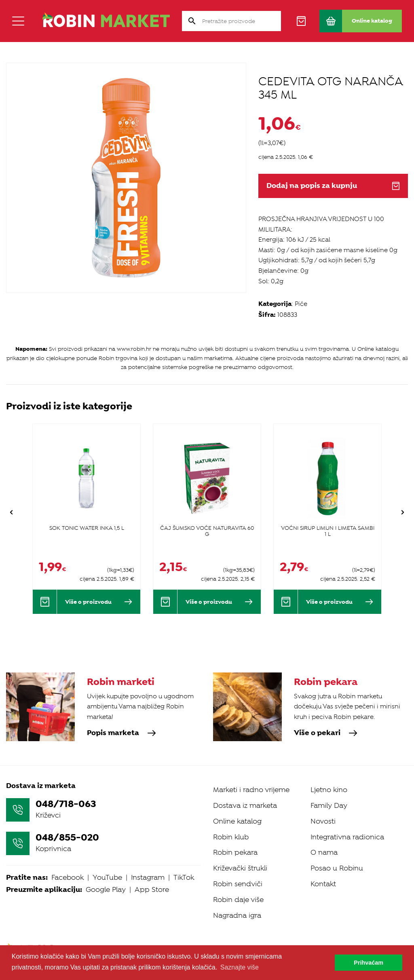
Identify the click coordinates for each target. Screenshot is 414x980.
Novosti (323, 821)
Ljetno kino (329, 790)
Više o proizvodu (99, 602)
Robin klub (231, 837)
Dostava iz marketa (245, 805)
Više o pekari (326, 733)
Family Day (329, 805)
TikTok (184, 877)
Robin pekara (235, 852)
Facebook (68, 877)
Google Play (106, 889)
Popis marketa (121, 733)
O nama (324, 852)
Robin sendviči (238, 884)
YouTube (107, 877)
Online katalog (237, 821)
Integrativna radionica (347, 837)
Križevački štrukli (240, 868)
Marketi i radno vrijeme (251, 790)
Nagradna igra (237, 915)
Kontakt (323, 884)
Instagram (148, 877)
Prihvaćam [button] (369, 963)
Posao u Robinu (337, 868)
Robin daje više (238, 900)
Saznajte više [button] (240, 967)
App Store (152, 889)
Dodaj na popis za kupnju (333, 186)
